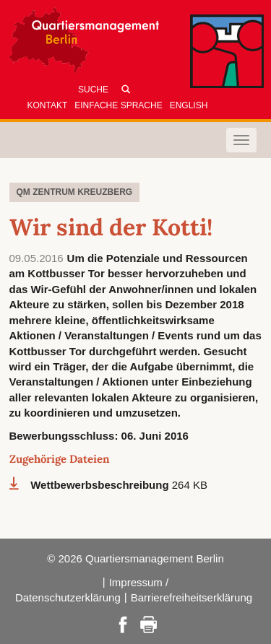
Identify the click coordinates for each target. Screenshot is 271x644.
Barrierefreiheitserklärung (192, 597)
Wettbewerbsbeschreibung (101, 485)
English (189, 105)
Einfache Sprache (118, 105)
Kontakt (48, 105)
